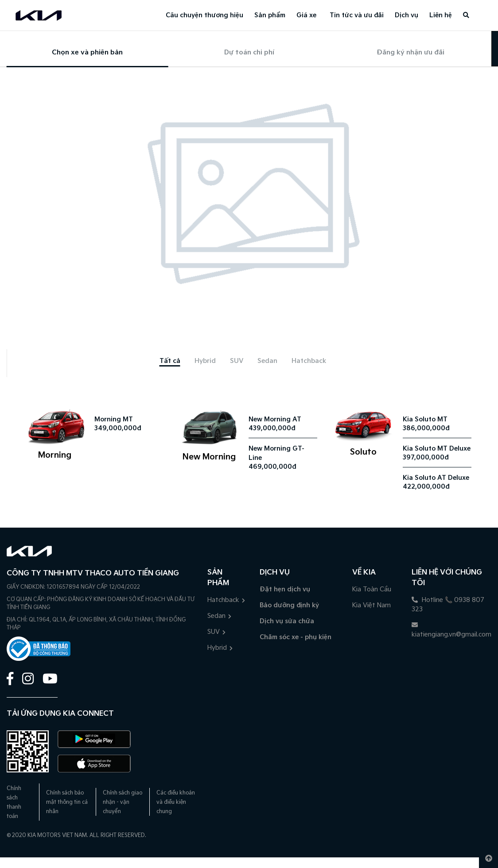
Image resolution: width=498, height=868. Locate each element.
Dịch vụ (407, 15)
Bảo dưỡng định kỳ (289, 605)
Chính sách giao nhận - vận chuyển (123, 802)
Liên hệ (441, 15)
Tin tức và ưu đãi (357, 15)
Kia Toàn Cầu (372, 589)
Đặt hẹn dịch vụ (285, 589)
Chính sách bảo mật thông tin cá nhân (67, 802)
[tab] (170, 361)
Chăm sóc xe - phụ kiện (296, 637)
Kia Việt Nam (372, 605)
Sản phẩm (270, 15)
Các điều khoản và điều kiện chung (176, 802)
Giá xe (306, 15)
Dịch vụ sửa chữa (287, 621)
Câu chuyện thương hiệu (204, 15)
